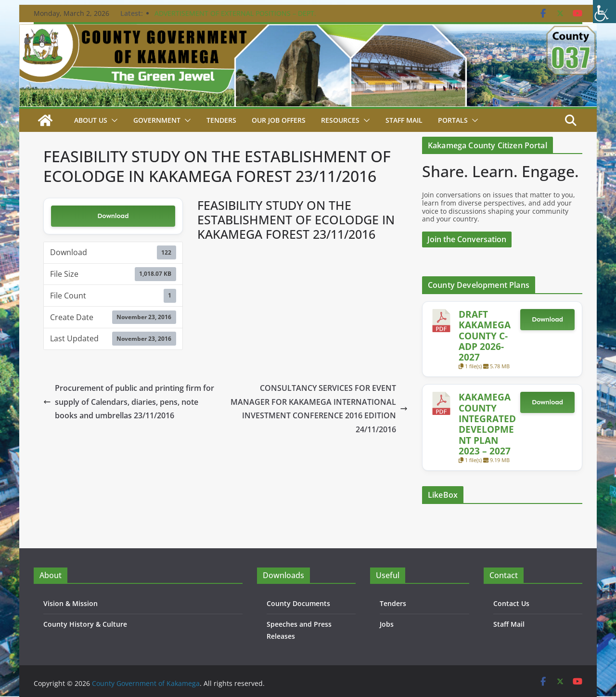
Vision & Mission (71, 603)
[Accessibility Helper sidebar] (604, 12)
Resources (340, 120)
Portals (453, 120)
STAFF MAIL (404, 120)
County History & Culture (85, 624)
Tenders (221, 120)
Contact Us (511, 603)
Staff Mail (509, 624)
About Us (91, 120)
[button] (113, 120)
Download (113, 216)
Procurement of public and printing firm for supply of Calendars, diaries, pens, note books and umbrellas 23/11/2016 (129, 402)
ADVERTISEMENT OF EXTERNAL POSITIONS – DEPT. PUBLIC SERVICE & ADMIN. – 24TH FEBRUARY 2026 (235, 18)
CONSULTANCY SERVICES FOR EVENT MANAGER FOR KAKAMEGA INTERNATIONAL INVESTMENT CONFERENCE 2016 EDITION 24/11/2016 (319, 409)
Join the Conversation (467, 239)
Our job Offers (279, 120)
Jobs (387, 624)
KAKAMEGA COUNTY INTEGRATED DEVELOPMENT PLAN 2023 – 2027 (487, 424)
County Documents (298, 603)
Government (157, 120)
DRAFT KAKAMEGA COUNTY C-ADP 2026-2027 (485, 336)
